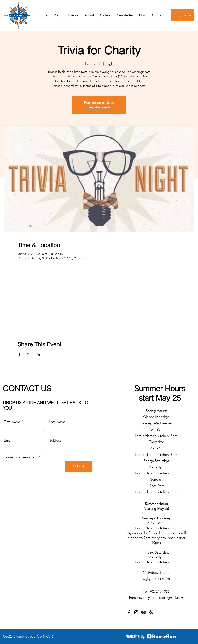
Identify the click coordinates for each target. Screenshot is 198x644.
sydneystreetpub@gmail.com (161, 598)
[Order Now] (182, 15)
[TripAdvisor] (144, 612)
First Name (12, 422)
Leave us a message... (21, 457)
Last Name (58, 422)
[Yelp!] (151, 612)
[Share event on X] (29, 355)
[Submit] (79, 466)
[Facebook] (129, 612)
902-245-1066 (159, 591)
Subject (55, 440)
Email (8, 440)
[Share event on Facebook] (19, 355)
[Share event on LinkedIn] (38, 355)
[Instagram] (136, 612)
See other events (99, 107)
